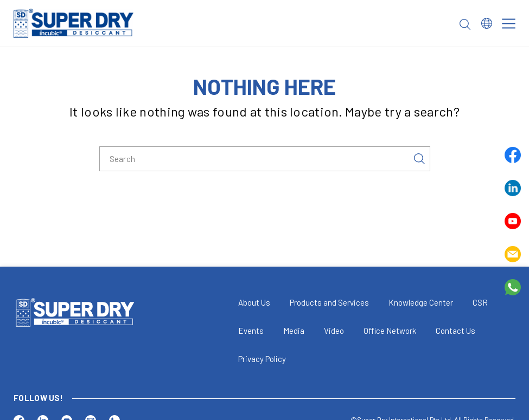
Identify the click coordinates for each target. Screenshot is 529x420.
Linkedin (513, 188)
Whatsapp (513, 287)
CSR (480, 302)
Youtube (513, 221)
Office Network (390, 331)
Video (334, 331)
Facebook (513, 155)
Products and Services (329, 302)
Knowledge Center (421, 302)
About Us (254, 302)
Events (251, 331)
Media (294, 331)
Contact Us (455, 331)
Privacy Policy (262, 359)
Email (513, 254)
